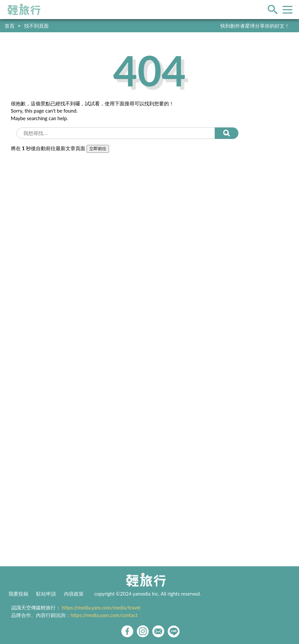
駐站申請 (46, 594)
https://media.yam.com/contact (104, 615)
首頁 (10, 26)
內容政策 (74, 594)
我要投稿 (18, 594)
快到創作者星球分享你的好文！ (255, 26)
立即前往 (98, 149)
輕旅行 (24, 10)
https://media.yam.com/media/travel (101, 607)
